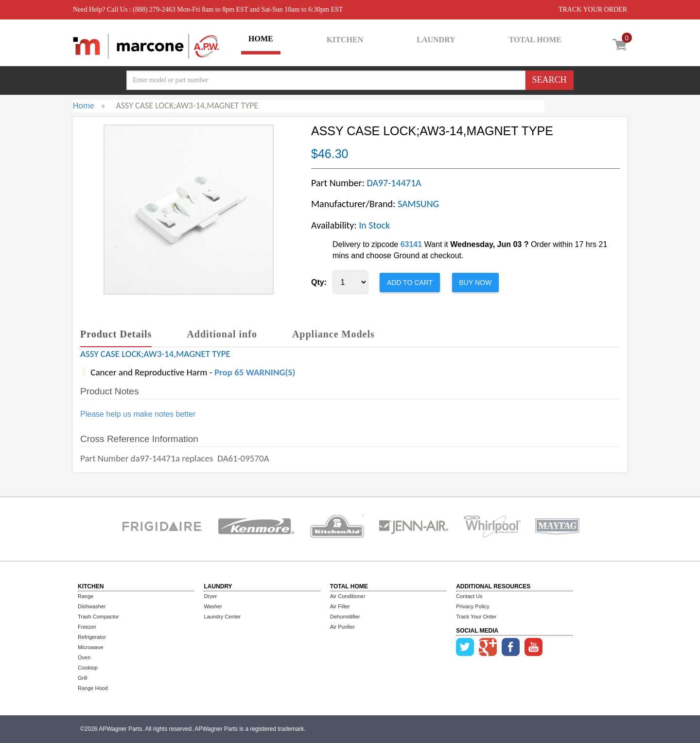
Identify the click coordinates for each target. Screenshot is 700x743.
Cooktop (88, 668)
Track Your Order (476, 617)
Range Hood (93, 688)
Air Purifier (342, 627)
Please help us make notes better (138, 414)
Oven (84, 657)
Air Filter (340, 606)
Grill (83, 678)
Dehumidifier (345, 617)
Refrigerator (92, 637)
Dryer (210, 596)
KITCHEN (345, 40)
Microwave (91, 647)
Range (86, 596)
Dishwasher (92, 606)
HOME (261, 39)
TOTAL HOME (535, 40)
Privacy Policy (472, 606)
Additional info (222, 334)
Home (84, 106)
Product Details (116, 334)
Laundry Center (222, 617)
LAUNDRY (436, 40)
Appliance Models (333, 334)
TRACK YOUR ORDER (593, 9)
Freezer (87, 627)
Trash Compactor (98, 617)
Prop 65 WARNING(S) (255, 372)
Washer (213, 606)
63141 (411, 244)
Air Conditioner (348, 596)
